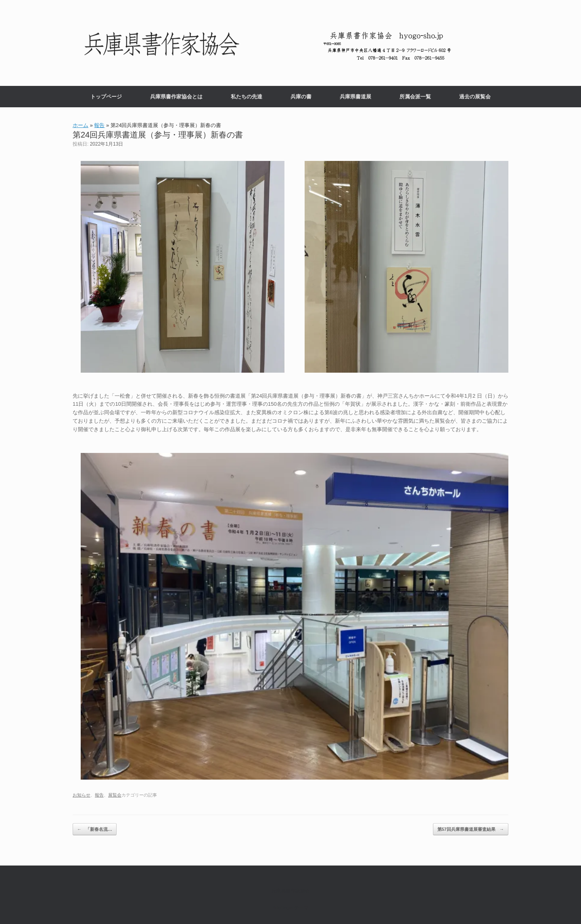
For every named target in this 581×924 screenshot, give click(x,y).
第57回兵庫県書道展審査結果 (471, 829)
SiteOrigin (283, 908)
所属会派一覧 (415, 97)
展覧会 (115, 795)
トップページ (106, 97)
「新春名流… (95, 829)
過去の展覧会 (475, 97)
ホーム (80, 125)
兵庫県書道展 (355, 97)
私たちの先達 (247, 97)
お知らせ (82, 795)
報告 (99, 125)
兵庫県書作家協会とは (176, 97)
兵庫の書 (301, 97)
